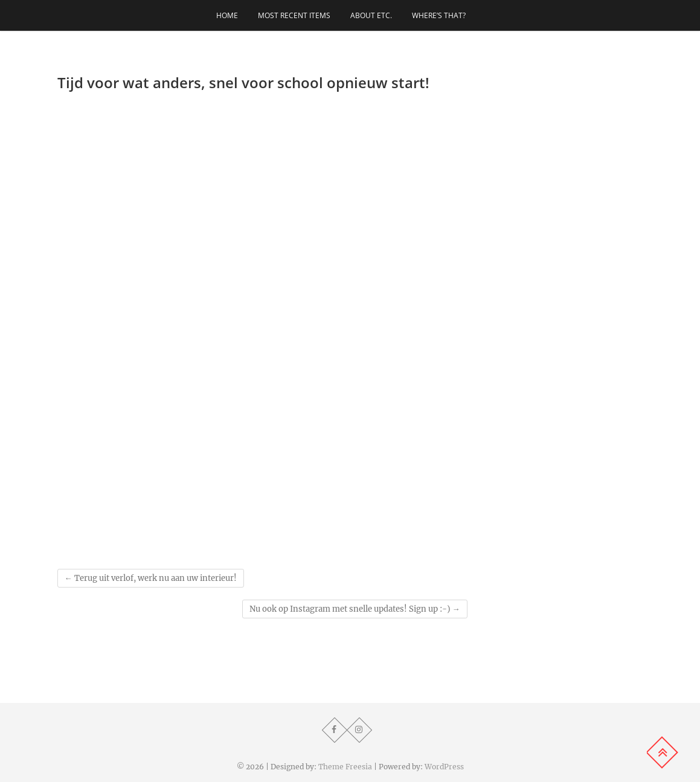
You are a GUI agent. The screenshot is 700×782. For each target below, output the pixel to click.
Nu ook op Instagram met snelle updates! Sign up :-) (355, 609)
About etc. (371, 15)
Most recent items (294, 15)
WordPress (444, 767)
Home (227, 15)
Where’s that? (439, 15)
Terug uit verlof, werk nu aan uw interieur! (151, 578)
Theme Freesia (345, 767)
